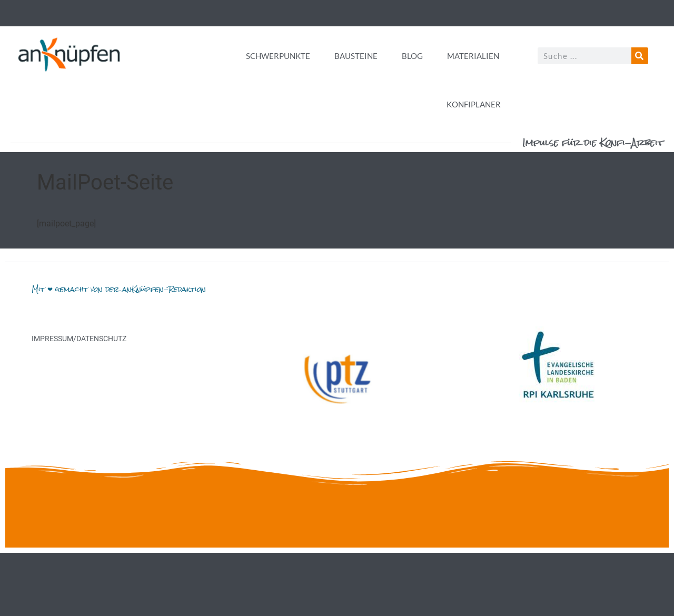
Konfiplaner (474, 104)
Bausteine (356, 56)
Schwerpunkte (278, 56)
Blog (412, 56)
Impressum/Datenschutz (79, 339)
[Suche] (640, 56)
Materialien (473, 56)
